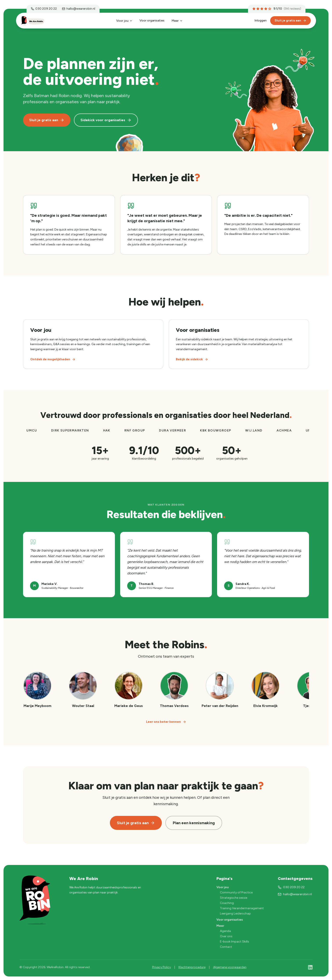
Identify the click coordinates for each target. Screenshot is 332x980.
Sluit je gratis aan (290, 20)
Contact (226, 947)
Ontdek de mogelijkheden (53, 359)
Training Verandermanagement (242, 908)
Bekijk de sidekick (192, 359)
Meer (177, 21)
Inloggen (261, 20)
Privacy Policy (162, 967)
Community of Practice (236, 892)
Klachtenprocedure (192, 967)
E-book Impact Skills (235, 942)
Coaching (227, 903)
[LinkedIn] (310, 967)
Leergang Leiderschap (235, 913)
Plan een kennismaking (194, 823)
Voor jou (124, 21)
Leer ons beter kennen (166, 722)
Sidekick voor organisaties (106, 120)
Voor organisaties (152, 20)
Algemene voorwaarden (230, 967)
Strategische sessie (234, 898)
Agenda (225, 931)
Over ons (226, 936)
